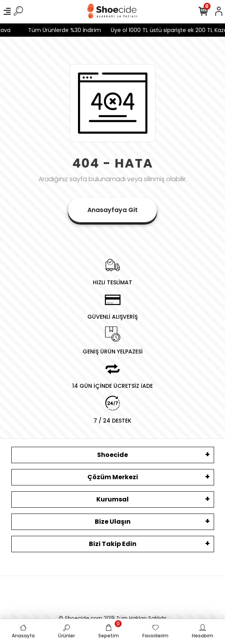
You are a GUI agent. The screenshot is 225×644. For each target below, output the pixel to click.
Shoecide (112, 455)
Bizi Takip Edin (113, 544)
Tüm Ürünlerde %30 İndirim (61, 30)
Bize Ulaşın (113, 522)
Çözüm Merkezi (113, 477)
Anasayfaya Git (112, 210)
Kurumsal (112, 499)
